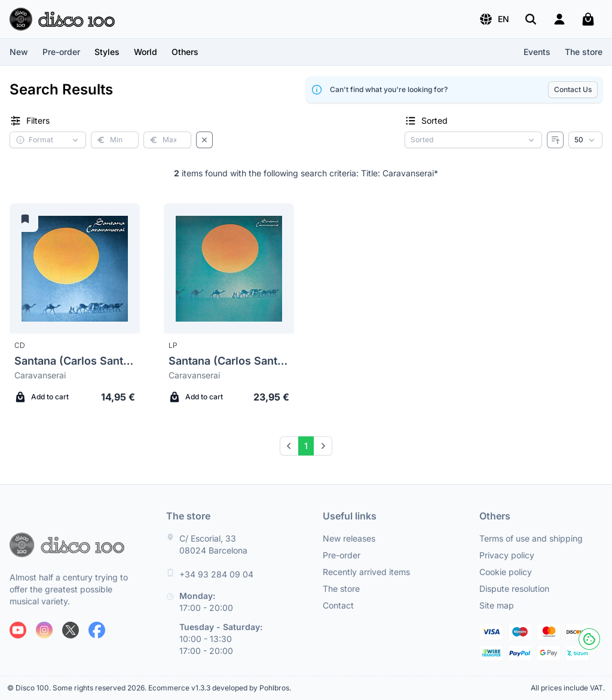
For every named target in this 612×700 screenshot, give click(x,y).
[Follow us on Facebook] (97, 630)
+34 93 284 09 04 (216, 574)
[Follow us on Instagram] (44, 630)
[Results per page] (585, 140)
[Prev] (289, 446)
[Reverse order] (555, 140)
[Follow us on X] (71, 630)
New (19, 52)
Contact (338, 605)
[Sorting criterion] (473, 140)
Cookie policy (506, 572)
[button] (494, 19)
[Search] (531, 19)
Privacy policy (507, 555)
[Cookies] (589, 639)
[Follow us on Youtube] (18, 630)
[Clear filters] (204, 140)
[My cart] (588, 19)
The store (584, 52)
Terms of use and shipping (531, 538)
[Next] (323, 446)
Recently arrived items (366, 572)
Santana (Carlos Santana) (75, 361)
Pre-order (61, 52)
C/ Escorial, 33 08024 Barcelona (213, 544)
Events (537, 52)
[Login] (559, 19)
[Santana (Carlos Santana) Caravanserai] (75, 268)
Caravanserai (40, 375)
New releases (349, 538)
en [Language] (494, 19)
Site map (497, 605)
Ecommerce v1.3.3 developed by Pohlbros (219, 688)
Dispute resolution (514, 589)
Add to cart (42, 397)
